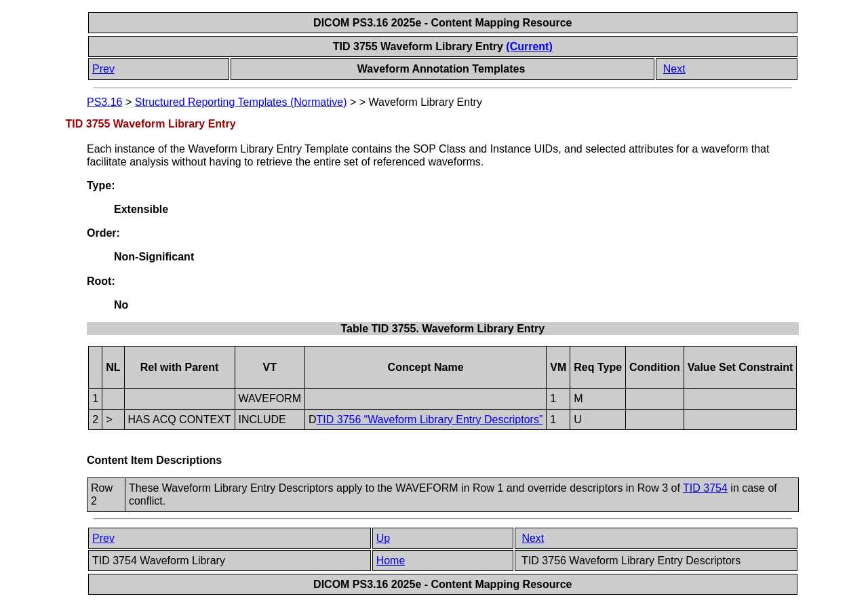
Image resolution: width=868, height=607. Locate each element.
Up (383, 538)
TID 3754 (705, 488)
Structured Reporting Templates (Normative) (241, 102)
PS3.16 (104, 102)
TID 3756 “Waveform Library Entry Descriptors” (430, 419)
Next (674, 69)
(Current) (529, 46)
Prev (103, 69)
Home (391, 561)
